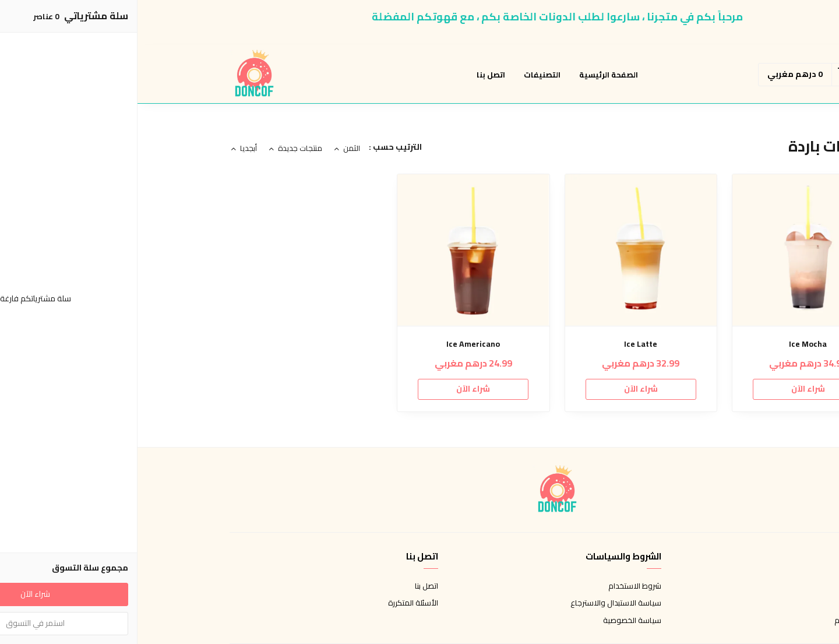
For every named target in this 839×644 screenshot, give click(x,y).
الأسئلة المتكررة (276, 603)
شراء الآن (671, 389)
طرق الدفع (729, 603)
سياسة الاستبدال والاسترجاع (478, 603)
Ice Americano (336, 344)
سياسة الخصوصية (495, 621)
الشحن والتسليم (722, 621)
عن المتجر (732, 586)
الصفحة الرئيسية (471, 75)
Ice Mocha (670, 344)
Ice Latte (503, 344)
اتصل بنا (353, 75)
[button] (735, 75)
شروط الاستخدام (497, 586)
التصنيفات (405, 75)
